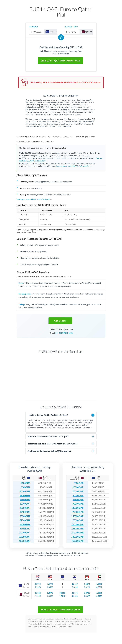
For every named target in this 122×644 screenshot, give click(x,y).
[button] (60, 321)
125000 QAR (77, 512)
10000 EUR (25, 491)
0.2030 (38, 593)
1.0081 (99, 593)
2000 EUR (25, 483)
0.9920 (99, 596)
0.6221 (87, 587)
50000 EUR (25, 516)
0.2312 (99, 587)
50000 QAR (78, 495)
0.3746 (87, 593)
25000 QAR (78, 491)
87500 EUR (25, 529)
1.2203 (75, 596)
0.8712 (38, 584)
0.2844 (75, 587)
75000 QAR (78, 504)
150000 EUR (24, 537)
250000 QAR (77, 533)
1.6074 (87, 584)
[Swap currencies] (61, 37)
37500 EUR (25, 512)
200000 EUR (24, 541)
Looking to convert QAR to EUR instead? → (34, 199)
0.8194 (75, 593)
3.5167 (75, 584)
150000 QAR (77, 516)
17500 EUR (25, 500)
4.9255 (38, 596)
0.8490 (50, 587)
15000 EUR (25, 495)
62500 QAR (78, 500)
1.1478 (38, 587)
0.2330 (62, 593)
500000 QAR (77, 537)
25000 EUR (25, 508)
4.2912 (62, 596)
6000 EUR (25, 487)
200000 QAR (77, 524)
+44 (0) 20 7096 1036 (64, 333)
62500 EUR (25, 520)
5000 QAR (79, 483)
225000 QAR (77, 529)
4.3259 (99, 584)
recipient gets (71, 27)
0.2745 (50, 593)
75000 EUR (25, 524)
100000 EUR (24, 533)
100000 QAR (77, 508)
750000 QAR (77, 541)
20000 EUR (25, 504)
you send (33, 27)
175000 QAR (77, 520)
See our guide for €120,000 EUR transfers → (74, 166)
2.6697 (87, 596)
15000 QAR (78, 487)
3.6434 (50, 596)
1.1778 (50, 584)
